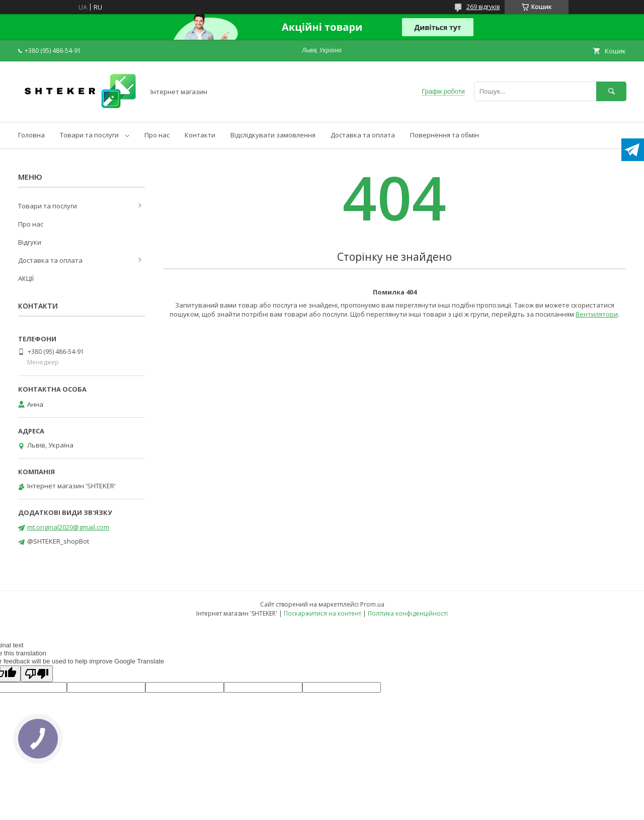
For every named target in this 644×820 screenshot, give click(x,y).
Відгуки (30, 242)
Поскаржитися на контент (323, 613)
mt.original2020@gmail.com (68, 527)
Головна (31, 135)
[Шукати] (611, 91)
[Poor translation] (37, 674)
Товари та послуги (89, 135)
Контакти (200, 135)
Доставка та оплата (363, 135)
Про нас (157, 135)
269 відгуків (483, 7)
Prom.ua (372, 604)
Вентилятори (597, 314)
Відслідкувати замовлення (273, 135)
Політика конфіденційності (408, 613)
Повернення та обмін (445, 135)
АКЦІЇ (26, 278)
